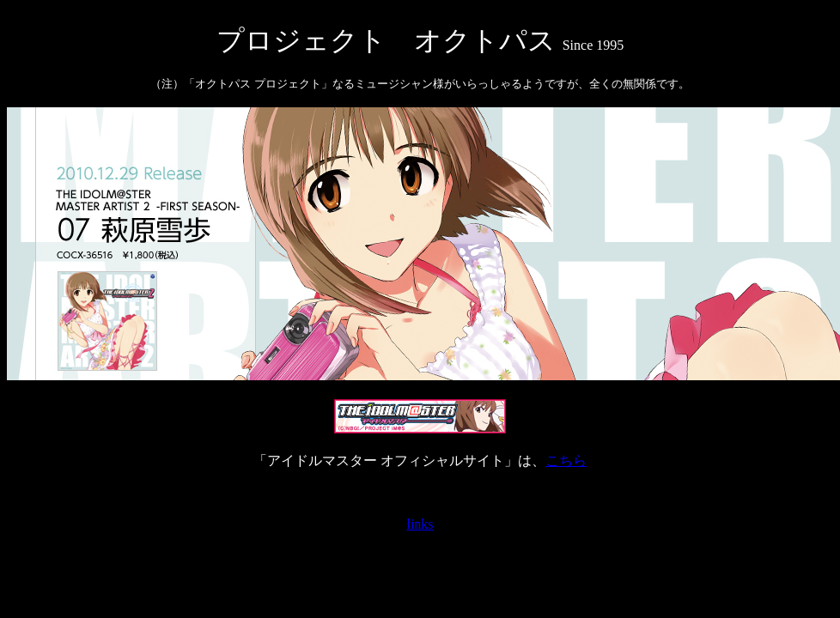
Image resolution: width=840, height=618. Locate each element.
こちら (566, 460)
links (420, 524)
